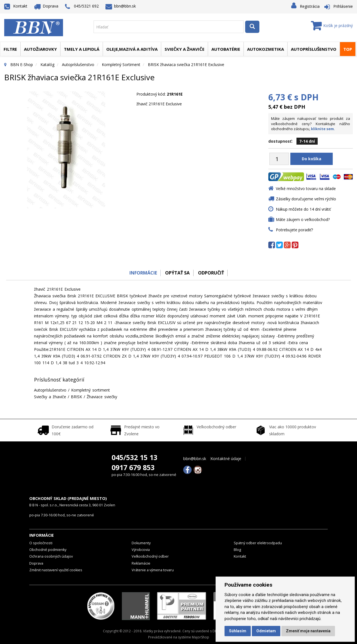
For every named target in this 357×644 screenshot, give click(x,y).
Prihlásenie (343, 6)
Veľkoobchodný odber (150, 556)
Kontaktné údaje (226, 459)
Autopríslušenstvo (314, 49)
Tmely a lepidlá (82, 49)
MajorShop (201, 637)
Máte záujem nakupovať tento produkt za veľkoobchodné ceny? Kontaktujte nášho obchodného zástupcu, (311, 124)
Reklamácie (141, 563)
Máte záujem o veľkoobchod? (303, 219)
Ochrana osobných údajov (51, 556)
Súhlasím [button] (238, 631)
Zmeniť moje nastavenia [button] (308, 631)
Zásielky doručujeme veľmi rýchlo (306, 199)
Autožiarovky (40, 49)
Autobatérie (226, 49)
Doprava (46, 6)
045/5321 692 (82, 7)
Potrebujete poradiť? (294, 230)
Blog (237, 550)
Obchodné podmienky (48, 550)
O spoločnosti (41, 543)
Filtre (10, 49)
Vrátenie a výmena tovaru (153, 570)
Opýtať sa (177, 273)
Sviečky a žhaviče (184, 49)
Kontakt (16, 6)
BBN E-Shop (22, 65)
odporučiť (212, 273)
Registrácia (310, 6)
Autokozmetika (266, 49)
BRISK (76, 397)
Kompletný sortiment (121, 65)
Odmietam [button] (266, 631)
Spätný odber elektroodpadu (258, 543)
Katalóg (47, 65)
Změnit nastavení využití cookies (56, 570)
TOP (348, 49)
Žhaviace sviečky (102, 397)
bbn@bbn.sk (121, 6)
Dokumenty (141, 543)
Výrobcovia (141, 550)
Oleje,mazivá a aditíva (132, 49)
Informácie (141, 273)
